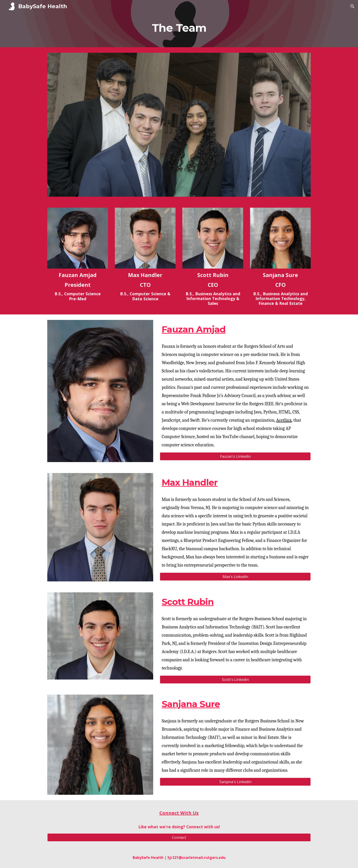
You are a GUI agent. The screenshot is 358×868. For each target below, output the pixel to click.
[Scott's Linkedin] (235, 680)
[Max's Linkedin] (235, 577)
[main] (179, 30)
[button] (353, 6)
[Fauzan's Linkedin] (235, 456)
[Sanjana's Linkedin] (235, 782)
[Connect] (179, 837)
